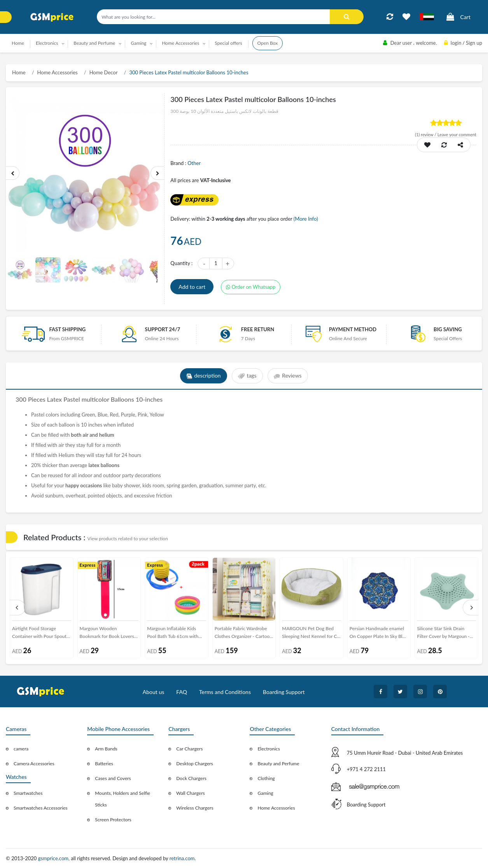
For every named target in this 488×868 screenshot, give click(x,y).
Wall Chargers (190, 793)
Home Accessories (58, 72)
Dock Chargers (191, 778)
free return (258, 329)
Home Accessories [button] (180, 43)
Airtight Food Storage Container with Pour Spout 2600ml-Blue (39, 634)
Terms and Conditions (225, 692)
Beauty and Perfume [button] (94, 43)
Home (18, 43)
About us (154, 692)
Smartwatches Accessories (41, 808)
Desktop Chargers (194, 763)
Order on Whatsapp (251, 287)
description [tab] (204, 376)
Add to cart (192, 287)
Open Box (268, 43)
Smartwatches (28, 793)
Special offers (228, 43)
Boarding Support (284, 692)
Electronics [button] (47, 43)
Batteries (104, 763)
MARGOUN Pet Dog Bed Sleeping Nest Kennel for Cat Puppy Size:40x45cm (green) (311, 634)
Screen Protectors (113, 820)
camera (21, 749)
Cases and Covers (113, 778)
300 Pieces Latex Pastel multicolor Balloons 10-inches (189, 72)
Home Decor (104, 72)
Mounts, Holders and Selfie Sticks (122, 799)
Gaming (265, 793)
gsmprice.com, (55, 858)
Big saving (448, 329)
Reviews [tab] (288, 376)
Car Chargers (189, 749)
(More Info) (306, 219)
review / (426, 134)
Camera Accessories (34, 763)
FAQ (182, 692)
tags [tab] (247, 376)
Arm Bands (106, 749)
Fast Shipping (67, 329)
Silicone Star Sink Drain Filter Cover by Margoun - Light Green (443, 634)
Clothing (266, 778)
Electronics (269, 749)
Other (194, 163)
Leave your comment (457, 134)
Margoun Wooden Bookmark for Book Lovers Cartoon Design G (107, 634)
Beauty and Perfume (278, 763)
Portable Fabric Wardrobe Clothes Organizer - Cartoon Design (243, 634)
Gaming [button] (138, 43)
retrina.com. (183, 858)
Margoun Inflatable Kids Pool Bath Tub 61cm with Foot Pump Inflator (173, 634)
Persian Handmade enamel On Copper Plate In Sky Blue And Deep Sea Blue (379, 634)
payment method (353, 329)
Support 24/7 (163, 329)
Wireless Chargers (195, 808)
